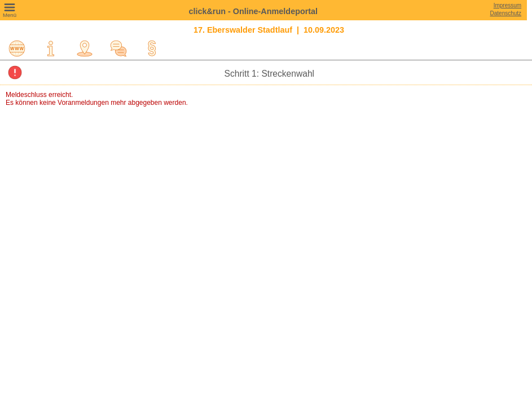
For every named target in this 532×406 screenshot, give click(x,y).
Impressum (507, 5)
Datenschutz (506, 13)
